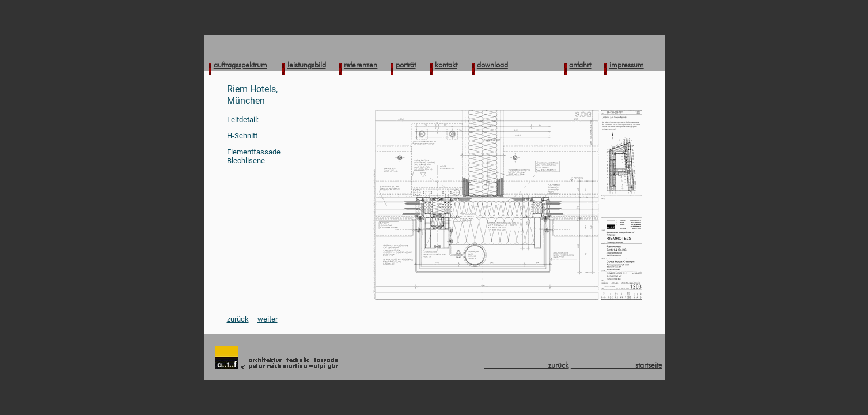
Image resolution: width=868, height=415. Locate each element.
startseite (617, 365)
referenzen (361, 65)
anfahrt (580, 65)
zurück (238, 319)
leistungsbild (307, 65)
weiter (268, 319)
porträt (406, 65)
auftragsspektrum (240, 65)
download (492, 65)
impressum (627, 65)
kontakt (446, 65)
